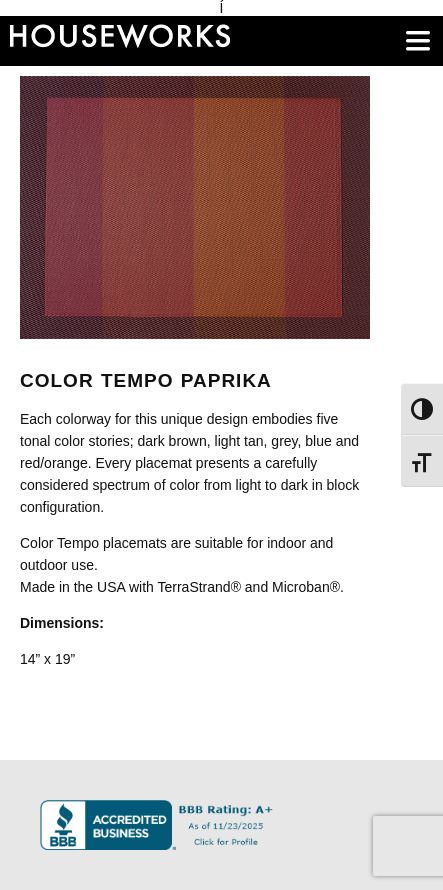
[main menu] (418, 41)
